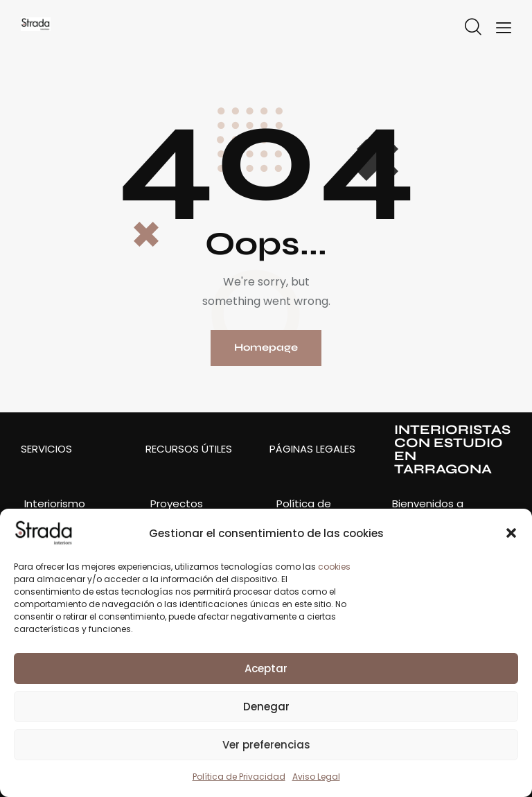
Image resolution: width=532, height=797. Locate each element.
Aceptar (266, 668)
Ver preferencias (266, 745)
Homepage (266, 348)
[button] (511, 533)
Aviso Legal (316, 777)
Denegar (266, 707)
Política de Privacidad (239, 777)
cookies (334, 567)
